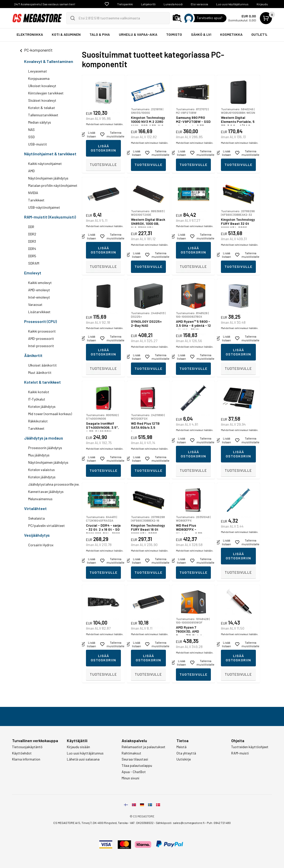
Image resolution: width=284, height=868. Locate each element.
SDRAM (34, 263)
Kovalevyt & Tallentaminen (49, 61)
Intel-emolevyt (39, 297)
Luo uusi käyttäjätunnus (232, 4)
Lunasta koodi (173, 4)
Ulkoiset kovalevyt (42, 86)
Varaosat (35, 304)
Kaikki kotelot (39, 392)
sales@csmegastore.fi (189, 823)
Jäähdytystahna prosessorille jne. (54, 484)
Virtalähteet (35, 508)
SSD (31, 137)
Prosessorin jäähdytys (45, 448)
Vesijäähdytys (37, 535)
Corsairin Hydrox (41, 545)
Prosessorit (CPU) (40, 321)
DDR (31, 227)
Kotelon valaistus (41, 470)
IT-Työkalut (37, 399)
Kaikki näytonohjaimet (45, 164)
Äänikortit (33, 355)
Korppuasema (39, 78)
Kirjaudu (262, 4)
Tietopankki (125, 4)
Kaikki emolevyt (40, 283)
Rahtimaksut (131, 753)
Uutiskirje (184, 759)
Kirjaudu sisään (78, 747)
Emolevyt (33, 273)
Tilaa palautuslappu (137, 766)
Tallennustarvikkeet (43, 115)
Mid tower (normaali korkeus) (50, 414)
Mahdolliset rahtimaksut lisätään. (105, 154)
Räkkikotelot (38, 421)
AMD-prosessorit (41, 338)
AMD (31, 171)
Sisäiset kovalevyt (42, 100)
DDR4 (32, 249)
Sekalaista (36, 518)
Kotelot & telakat (42, 108)
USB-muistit (38, 144)
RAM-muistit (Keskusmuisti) (50, 217)
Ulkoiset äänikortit (42, 365)
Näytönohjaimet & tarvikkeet (50, 154)
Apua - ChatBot (134, 772)
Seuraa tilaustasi (135, 759)
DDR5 (32, 256)
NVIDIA (33, 193)
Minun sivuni (130, 778)
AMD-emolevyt (39, 290)
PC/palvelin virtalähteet (46, 526)
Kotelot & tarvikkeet (42, 382)
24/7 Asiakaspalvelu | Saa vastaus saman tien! (45, 4)
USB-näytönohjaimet (44, 207)
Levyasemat (38, 71)
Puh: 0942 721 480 (219, 823)
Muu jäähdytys (39, 455)
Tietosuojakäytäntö (27, 747)
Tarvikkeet (36, 200)
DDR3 (32, 241)
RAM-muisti (240, 753)
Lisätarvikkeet (39, 312)
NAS (31, 130)
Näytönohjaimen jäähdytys (48, 178)
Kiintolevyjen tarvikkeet (46, 93)
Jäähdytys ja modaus (44, 438)
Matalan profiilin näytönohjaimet (53, 185)
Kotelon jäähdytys (42, 406)
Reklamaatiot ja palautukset (144, 747)
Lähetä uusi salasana (83, 759)
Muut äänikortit (40, 372)
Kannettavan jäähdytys (46, 492)
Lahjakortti (148, 4)
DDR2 (32, 234)
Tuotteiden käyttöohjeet (250, 747)
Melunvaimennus (40, 499)
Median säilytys (40, 122)
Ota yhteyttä (186, 753)
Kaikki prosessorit (42, 331)
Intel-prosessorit (41, 346)
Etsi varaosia (199, 4)
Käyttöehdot (22, 753)
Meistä (181, 747)
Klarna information (26, 759)
